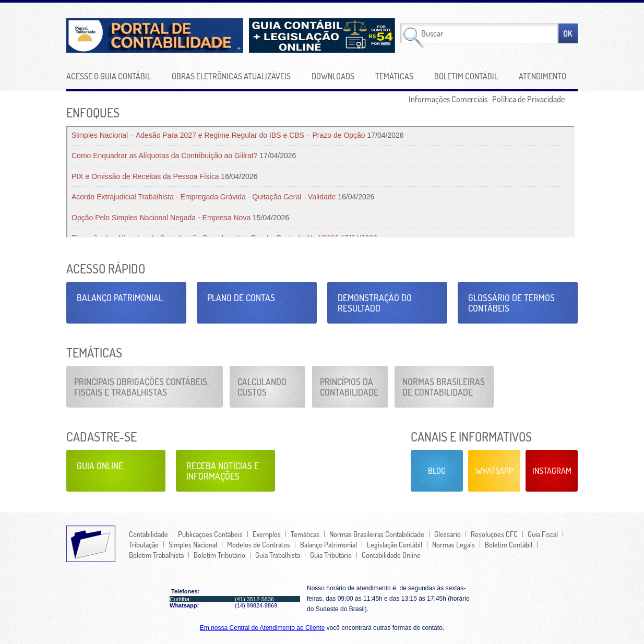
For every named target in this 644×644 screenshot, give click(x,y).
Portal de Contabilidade (178, 35)
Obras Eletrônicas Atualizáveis (231, 76)
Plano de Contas (241, 297)
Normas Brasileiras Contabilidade (377, 534)
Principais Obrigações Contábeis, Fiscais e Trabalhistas (141, 387)
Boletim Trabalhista (156, 555)
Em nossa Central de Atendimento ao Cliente (262, 628)
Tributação (144, 544)
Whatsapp (494, 471)
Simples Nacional (193, 544)
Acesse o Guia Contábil (109, 76)
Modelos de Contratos (259, 544)
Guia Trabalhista (278, 555)
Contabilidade (148, 534)
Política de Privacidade (528, 99)
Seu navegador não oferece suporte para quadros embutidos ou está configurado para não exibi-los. (320, 182)
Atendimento (542, 76)
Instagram (552, 471)
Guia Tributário (331, 555)
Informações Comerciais (448, 99)
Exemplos (267, 534)
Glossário (448, 534)
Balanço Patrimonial (120, 297)
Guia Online (100, 466)
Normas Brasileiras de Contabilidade (444, 387)
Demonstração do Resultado (375, 303)
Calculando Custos (262, 387)
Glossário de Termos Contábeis (511, 303)
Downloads (333, 76)
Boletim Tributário (219, 555)
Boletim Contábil (466, 76)
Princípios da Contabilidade (349, 387)
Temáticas (394, 76)
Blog (437, 471)
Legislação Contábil (395, 544)
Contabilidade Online (391, 555)
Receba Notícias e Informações (223, 471)
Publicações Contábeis (210, 534)
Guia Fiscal (543, 534)
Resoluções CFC (494, 534)
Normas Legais (454, 544)
